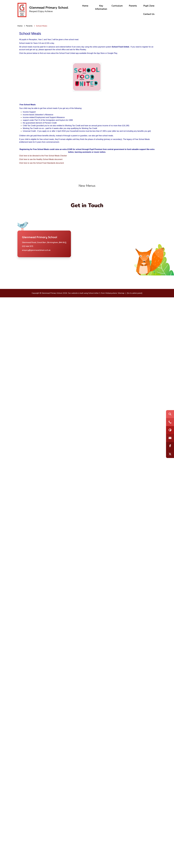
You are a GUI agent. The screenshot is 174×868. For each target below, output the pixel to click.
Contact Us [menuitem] (149, 14)
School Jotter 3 (94, 864)
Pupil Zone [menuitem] (149, 6)
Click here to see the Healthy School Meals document (41, 159)
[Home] (20, 26)
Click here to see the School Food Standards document (42, 163)
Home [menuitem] (85, 6)
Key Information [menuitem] (101, 7)
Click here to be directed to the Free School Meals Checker (43, 156)
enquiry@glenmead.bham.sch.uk (36, 821)
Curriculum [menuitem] (117, 6)
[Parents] (29, 26)
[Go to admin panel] (135, 864)
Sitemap (121, 864)
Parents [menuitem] (133, 6)
